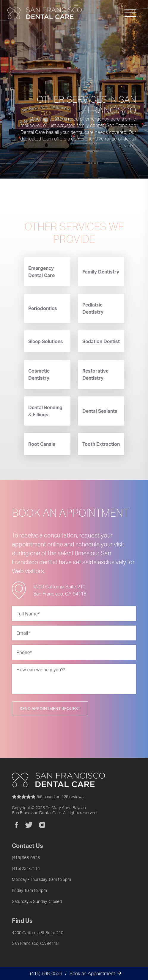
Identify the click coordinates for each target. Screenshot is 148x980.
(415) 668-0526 (46, 973)
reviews (48, 797)
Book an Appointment (92, 973)
